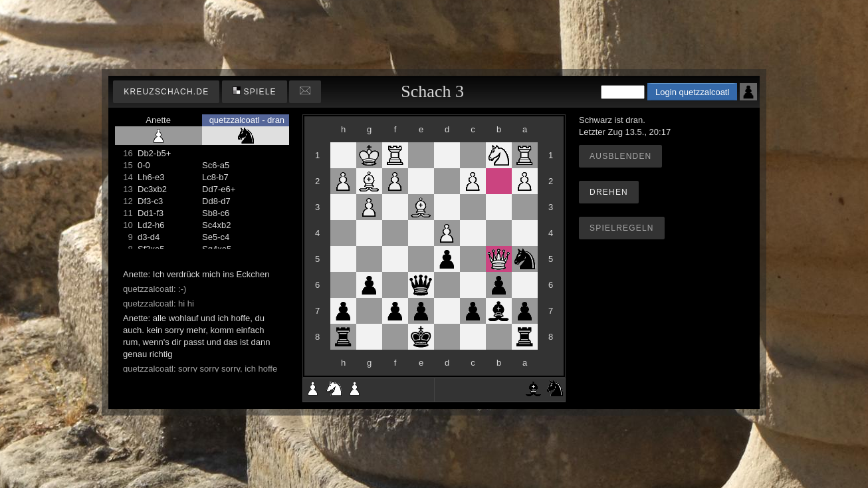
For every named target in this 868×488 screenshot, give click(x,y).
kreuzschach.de (166, 92)
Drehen (609, 192)
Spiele (255, 91)
